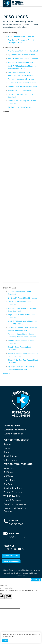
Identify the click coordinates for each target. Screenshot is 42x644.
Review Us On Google (11, 561)
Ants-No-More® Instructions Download (23, 51)
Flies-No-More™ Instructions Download (23, 59)
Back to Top (36, 580)
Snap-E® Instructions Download (20, 90)
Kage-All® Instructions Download (21, 62)
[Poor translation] (8, 597)
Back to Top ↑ (8, 373)
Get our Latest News (11, 556)
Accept (5, 641)
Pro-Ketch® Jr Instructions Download (22, 83)
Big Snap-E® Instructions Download (22, 55)
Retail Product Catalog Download (21, 36)
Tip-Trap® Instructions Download (20, 107)
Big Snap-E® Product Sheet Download (23, 298)
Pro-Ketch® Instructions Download (21, 79)
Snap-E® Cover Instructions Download (23, 87)
